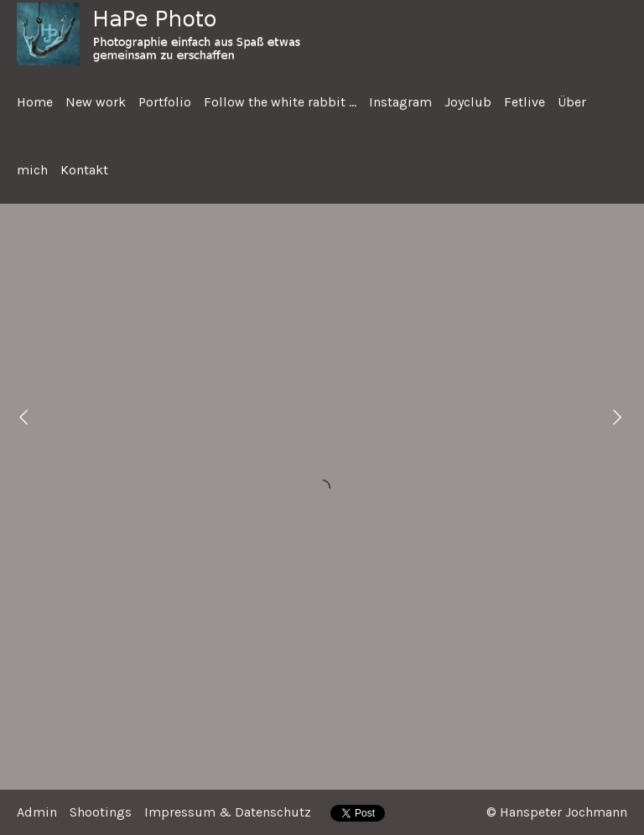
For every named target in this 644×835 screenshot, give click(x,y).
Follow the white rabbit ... (280, 102)
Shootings (101, 812)
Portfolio (165, 102)
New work (96, 102)
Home (35, 102)
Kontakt (84, 170)
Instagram (400, 102)
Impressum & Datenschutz (228, 812)
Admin (37, 812)
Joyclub (468, 102)
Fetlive (525, 102)
